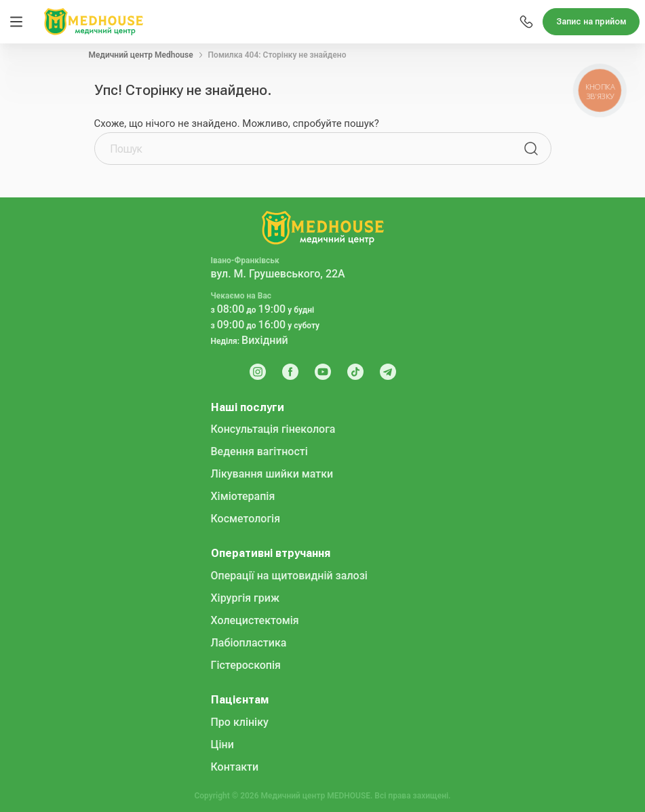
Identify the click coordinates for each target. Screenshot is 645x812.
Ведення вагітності (259, 451)
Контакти (235, 767)
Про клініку (240, 722)
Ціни (222, 745)
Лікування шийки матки (272, 474)
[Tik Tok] (355, 372)
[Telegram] (388, 372)
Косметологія (246, 519)
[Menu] (16, 22)
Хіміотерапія (243, 496)
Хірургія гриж (245, 598)
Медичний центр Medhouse (141, 55)
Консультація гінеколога (273, 429)
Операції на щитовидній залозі (289, 576)
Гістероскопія (246, 665)
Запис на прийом (591, 22)
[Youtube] (323, 372)
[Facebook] (290, 372)
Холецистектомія (255, 620)
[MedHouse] (94, 21)
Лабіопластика (249, 643)
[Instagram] (258, 372)
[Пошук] (531, 149)
